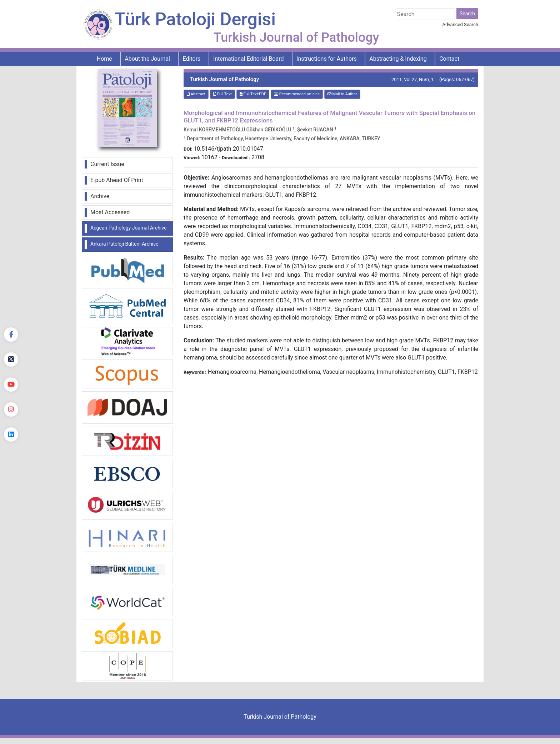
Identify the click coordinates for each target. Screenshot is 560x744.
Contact (449, 59)
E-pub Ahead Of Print (117, 180)
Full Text (222, 94)
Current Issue (107, 164)
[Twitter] (11, 360)
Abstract (196, 94)
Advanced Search (460, 24)
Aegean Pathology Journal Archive (128, 228)
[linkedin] (11, 434)
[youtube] (11, 384)
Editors (192, 59)
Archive (100, 196)
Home (104, 59)
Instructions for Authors (327, 59)
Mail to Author (342, 94)
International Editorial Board (249, 59)
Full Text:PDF (253, 94)
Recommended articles (297, 94)
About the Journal (147, 59)
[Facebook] (11, 335)
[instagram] (11, 409)
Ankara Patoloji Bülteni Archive (124, 244)
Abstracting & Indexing (398, 59)
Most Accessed (110, 212)
